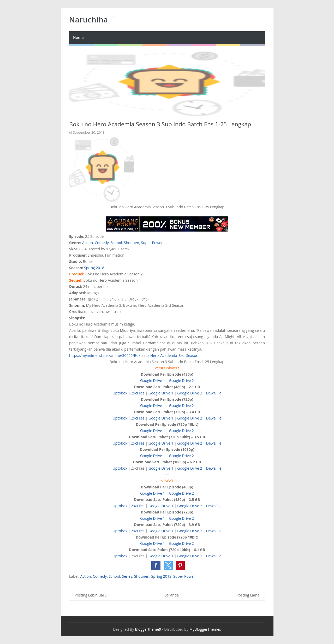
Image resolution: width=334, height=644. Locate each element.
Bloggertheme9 (148, 629)
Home (78, 37)
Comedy (102, 243)
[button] (156, 565)
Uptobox (120, 393)
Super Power (152, 243)
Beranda (172, 595)
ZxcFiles (138, 393)
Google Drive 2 (181, 380)
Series (127, 576)
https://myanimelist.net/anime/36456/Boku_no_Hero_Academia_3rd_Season (134, 355)
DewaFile (214, 393)
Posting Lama (248, 595)
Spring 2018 (94, 268)
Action (88, 243)
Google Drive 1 (153, 380)
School (116, 243)
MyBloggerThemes (205, 629)
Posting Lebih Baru (91, 595)
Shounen (132, 243)
